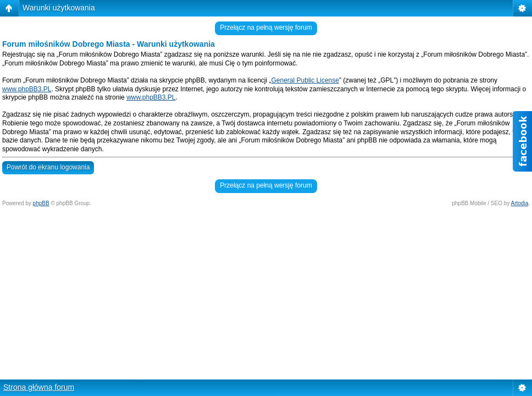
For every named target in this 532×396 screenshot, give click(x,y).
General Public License (305, 80)
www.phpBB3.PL (27, 89)
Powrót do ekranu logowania (48, 167)
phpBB (41, 203)
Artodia (520, 203)
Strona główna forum (39, 387)
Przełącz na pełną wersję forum (266, 28)
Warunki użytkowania (59, 8)
